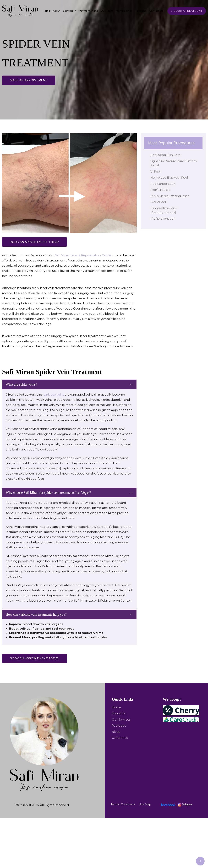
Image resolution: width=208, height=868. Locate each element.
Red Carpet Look (163, 184)
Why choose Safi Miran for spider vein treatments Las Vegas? (48, 493)
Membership (124, 11)
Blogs (116, 732)
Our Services (121, 719)
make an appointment (29, 80)
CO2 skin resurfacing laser (170, 196)
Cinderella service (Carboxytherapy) (164, 210)
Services (69, 11)
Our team (107, 11)
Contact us (120, 738)
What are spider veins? (21, 384)
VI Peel (156, 172)
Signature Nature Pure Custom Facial (174, 163)
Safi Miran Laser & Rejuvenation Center (83, 255)
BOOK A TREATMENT (187, 11)
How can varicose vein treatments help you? (36, 614)
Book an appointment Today (34, 242)
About (57, 11)
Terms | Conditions (123, 804)
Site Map (145, 804)
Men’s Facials (161, 190)
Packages (141, 11)
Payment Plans (88, 11)
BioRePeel (159, 202)
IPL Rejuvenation (164, 219)
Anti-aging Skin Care (166, 155)
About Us (119, 713)
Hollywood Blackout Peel (170, 178)
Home (46, 11)
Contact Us (156, 11)
